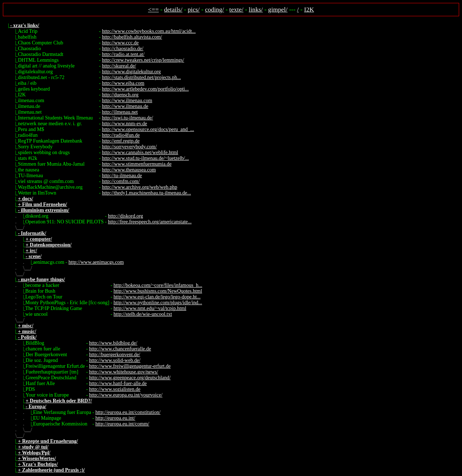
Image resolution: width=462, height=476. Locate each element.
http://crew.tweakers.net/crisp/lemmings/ (143, 60)
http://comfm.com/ (121, 181)
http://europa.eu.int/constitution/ (128, 412)
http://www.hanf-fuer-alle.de (118, 383)
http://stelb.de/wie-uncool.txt (143, 314)
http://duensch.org (120, 95)
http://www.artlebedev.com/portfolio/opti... (145, 89)
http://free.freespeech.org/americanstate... (150, 222)
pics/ (194, 9)
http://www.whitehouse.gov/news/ (124, 372)
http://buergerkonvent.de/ (115, 355)
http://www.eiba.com (123, 83)
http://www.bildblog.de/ (113, 343)
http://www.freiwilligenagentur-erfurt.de (130, 366)
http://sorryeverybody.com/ (130, 147)
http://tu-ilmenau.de (122, 176)
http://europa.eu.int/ (115, 418)
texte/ (236, 9)
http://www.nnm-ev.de (125, 124)
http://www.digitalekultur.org (132, 72)
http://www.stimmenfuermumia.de (137, 164)
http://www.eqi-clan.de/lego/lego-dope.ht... (157, 297)
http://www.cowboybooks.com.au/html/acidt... (149, 31)
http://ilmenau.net (120, 112)
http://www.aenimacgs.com (96, 262)
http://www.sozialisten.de (115, 389)
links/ (256, 9)
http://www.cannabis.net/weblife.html (140, 152)
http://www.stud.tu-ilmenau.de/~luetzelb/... (146, 158)
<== (153, 9)
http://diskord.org (125, 216)
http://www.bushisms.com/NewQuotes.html (158, 291)
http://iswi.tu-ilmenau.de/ (128, 118)
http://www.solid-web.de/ (115, 360)
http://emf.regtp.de (121, 141)
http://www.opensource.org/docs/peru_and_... (148, 129)
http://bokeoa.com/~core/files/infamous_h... (158, 285)
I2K (309, 9)
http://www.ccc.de (121, 43)
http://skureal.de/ (119, 66)
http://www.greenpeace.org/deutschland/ (130, 378)
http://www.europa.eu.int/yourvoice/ (126, 395)
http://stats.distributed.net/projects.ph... (142, 77)
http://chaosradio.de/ (123, 49)
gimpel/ (278, 9)
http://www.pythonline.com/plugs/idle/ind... (158, 303)
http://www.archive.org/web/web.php (140, 187)
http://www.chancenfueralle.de (120, 349)
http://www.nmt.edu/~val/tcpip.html (150, 308)
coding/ (215, 9)
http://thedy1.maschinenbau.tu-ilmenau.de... (147, 193)
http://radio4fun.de (121, 135)
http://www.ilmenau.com (127, 101)
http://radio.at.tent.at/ (123, 54)
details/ (173, 9)
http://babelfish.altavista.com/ (132, 37)
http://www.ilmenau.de (125, 106)
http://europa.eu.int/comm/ (122, 424)
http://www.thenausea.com (129, 170)
